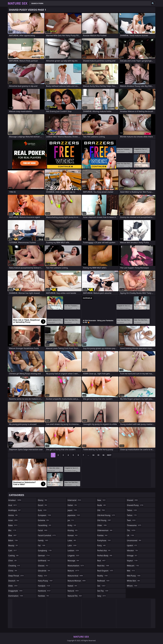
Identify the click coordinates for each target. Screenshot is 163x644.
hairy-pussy (46, 581)
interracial (75, 500)
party (102, 545)
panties (103, 535)
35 (98, 455)
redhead (104, 581)
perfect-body (105, 556)
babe (13, 525)
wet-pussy (134, 576)
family (43, 540)
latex (72, 540)
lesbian (74, 551)
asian (13, 520)
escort (43, 505)
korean (73, 535)
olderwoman (105, 530)
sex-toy (103, 591)
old (101, 510)
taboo (132, 510)
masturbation (76, 566)
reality (103, 576)
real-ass (103, 566)
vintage (132, 556)
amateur (15, 500)
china (13, 571)
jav (71, 520)
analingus (15, 510)
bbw (13, 535)
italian (72, 505)
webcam (133, 566)
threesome (134, 525)
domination (16, 596)
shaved (133, 500)
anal (13, 505)
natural (73, 591)
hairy (43, 576)
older (102, 525)
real (102, 561)
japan (73, 510)
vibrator (133, 551)
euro (42, 510)
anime (13, 515)
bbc (13, 530)
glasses (43, 566)
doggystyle (16, 591)
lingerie (74, 556)
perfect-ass (104, 551)
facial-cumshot (47, 535)
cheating (14, 566)
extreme (44, 520)
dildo (13, 586)
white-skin (134, 581)
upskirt (132, 545)
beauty (13, 545)
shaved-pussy (135, 505)
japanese (74, 515)
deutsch (14, 581)
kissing (73, 530)
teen (131, 520)
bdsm (13, 540)
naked (73, 586)
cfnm (13, 561)
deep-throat (16, 576)
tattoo (132, 515)
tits (131, 530)
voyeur (132, 561)
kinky (72, 525)
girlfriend (44, 561)
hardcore (44, 591)
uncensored (134, 540)
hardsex (44, 596)
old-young (104, 520)
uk (131, 535)
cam (13, 551)
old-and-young (106, 515)
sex (102, 586)
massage (74, 561)
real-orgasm (105, 571)
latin (72, 545)
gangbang (45, 551)
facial (43, 530)
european (45, 515)
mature (74, 571)
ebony (43, 500)
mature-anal (75, 576)
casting (14, 556)
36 (103, 455)
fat (42, 545)
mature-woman (77, 581)
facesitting (45, 525)
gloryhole (44, 571)
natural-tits (75, 596)
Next (109, 455)
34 (93, 455)
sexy (102, 596)
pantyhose (104, 540)
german (44, 556)
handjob (44, 586)
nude (102, 505)
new (102, 500)
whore (132, 586)
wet (131, 571)
